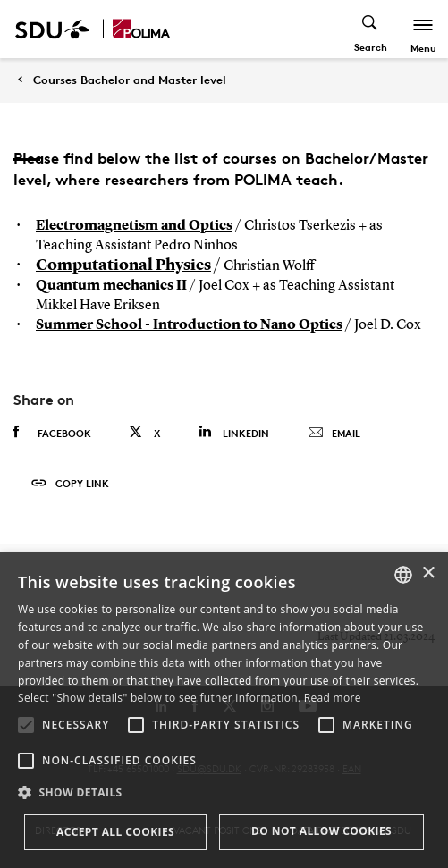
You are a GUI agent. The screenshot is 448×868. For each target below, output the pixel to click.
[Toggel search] (371, 29)
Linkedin (234, 432)
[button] (26, 725)
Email (334, 434)
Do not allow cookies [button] (321, 831)
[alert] (224, 710)
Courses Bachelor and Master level (130, 80)
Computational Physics (123, 265)
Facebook (52, 433)
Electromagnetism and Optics (134, 226)
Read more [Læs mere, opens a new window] (333, 698)
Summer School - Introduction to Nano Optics (189, 325)
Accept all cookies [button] (115, 832)
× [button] (428, 573)
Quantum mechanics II (111, 286)
